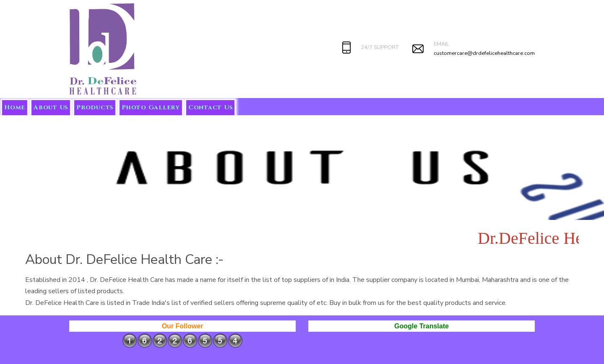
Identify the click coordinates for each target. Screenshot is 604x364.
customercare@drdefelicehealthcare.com (484, 53)
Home (15, 107)
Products (95, 107)
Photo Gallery (151, 107)
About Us (51, 107)
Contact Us (211, 107)
